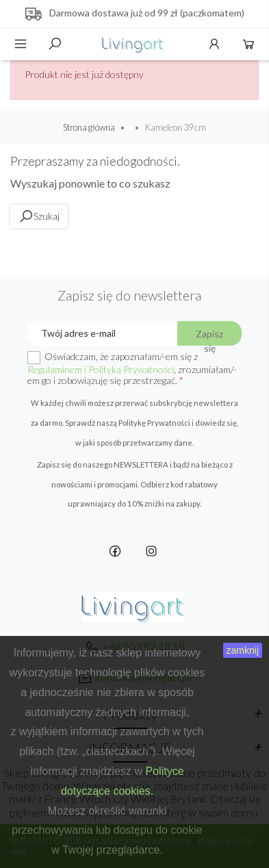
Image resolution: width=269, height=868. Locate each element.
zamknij (243, 650)
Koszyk (248, 44)
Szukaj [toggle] (55, 44)
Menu (21, 44)
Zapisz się (209, 337)
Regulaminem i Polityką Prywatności (101, 369)
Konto (214, 44)
